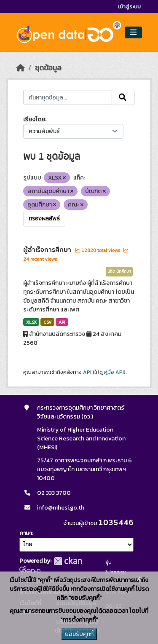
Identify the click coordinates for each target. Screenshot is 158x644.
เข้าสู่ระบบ (129, 7)
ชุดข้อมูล (48, 68)
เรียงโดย (34, 119)
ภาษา (26, 533)
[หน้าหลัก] (21, 68)
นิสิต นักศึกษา (119, 271)
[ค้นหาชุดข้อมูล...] (68, 97)
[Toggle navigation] (133, 33)
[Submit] (123, 97)
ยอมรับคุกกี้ (79, 634)
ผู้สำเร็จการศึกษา (48, 250)
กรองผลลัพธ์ (44, 219)
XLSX (31, 322)
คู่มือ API (114, 372)
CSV (47, 322)
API (62, 322)
